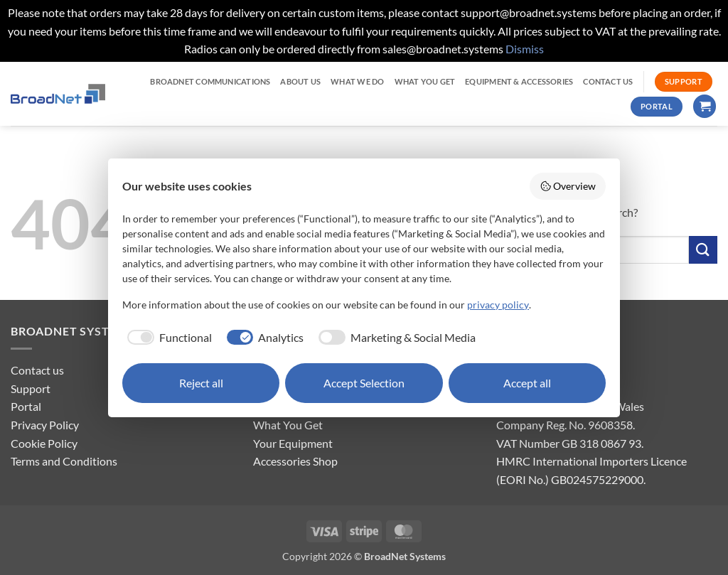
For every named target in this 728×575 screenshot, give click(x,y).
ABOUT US (300, 81)
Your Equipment (293, 443)
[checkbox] (167, 338)
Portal (26, 406)
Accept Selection (364, 383)
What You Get (288, 425)
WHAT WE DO (357, 81)
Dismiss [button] (525, 49)
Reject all (201, 383)
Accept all (527, 383)
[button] (705, 106)
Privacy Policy (45, 425)
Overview (568, 186)
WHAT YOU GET (425, 81)
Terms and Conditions (64, 461)
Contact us (37, 370)
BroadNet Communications (210, 81)
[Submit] (703, 250)
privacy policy (498, 305)
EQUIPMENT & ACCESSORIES (519, 81)
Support (31, 388)
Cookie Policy (44, 443)
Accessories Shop (295, 461)
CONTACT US (608, 81)
